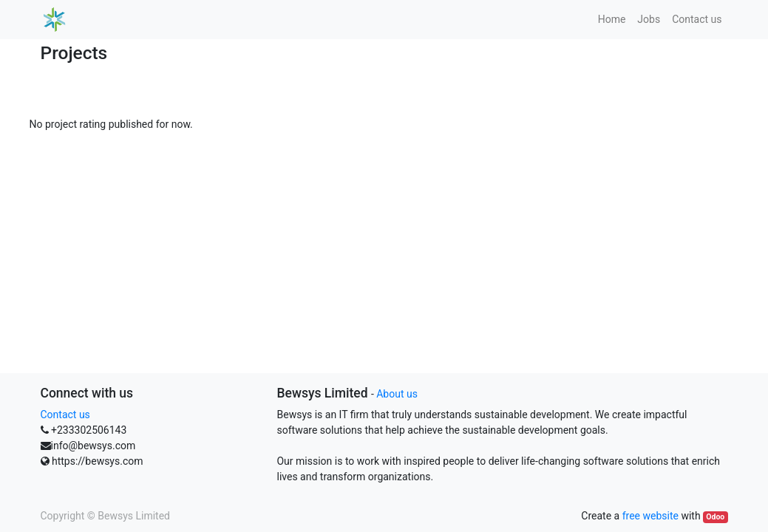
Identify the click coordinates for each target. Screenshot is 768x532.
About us (397, 394)
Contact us (65, 415)
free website (650, 516)
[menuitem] (612, 20)
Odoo (715, 517)
